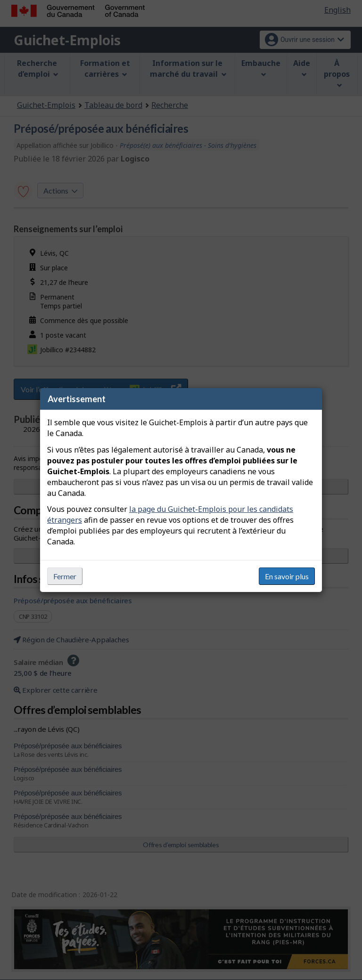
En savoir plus (287, 576)
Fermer (65, 576)
